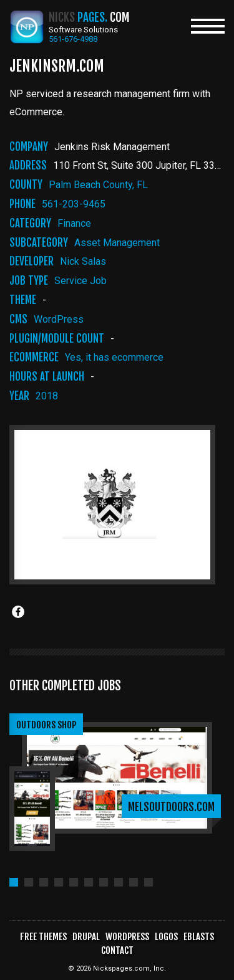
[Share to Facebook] (18, 612)
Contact (117, 950)
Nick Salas (83, 261)
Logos (166, 937)
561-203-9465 (74, 204)
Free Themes (43, 937)
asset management (117, 243)
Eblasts (199, 937)
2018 (47, 396)
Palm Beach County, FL (98, 185)
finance (74, 223)
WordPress (59, 319)
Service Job (80, 281)
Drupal (86, 937)
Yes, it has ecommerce (114, 357)
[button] (14, 882)
